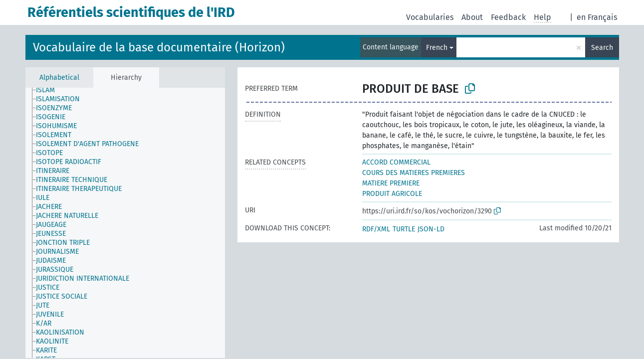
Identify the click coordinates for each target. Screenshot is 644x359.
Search (602, 48)
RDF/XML (376, 229)
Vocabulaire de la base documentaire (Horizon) (159, 47)
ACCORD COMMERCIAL (396, 162)
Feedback (508, 17)
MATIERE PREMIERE (391, 183)
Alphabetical (59, 78)
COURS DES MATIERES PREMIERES (414, 173)
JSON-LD (431, 229)
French (437, 48)
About (472, 17)
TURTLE (404, 229)
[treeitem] (58, 96)
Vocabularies (430, 17)
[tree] (125, 223)
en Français (597, 17)
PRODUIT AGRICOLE (392, 194)
